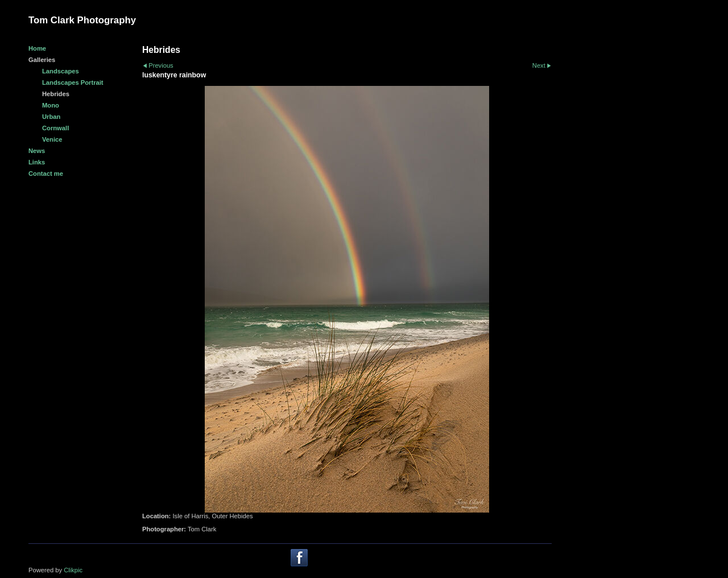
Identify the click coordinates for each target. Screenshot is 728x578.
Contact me (46, 174)
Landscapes (61, 71)
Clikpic (73, 570)
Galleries (42, 60)
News (37, 151)
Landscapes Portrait (73, 82)
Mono (51, 105)
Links (37, 162)
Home (37, 48)
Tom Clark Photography (82, 20)
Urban (51, 117)
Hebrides (56, 94)
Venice (52, 139)
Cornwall (55, 128)
